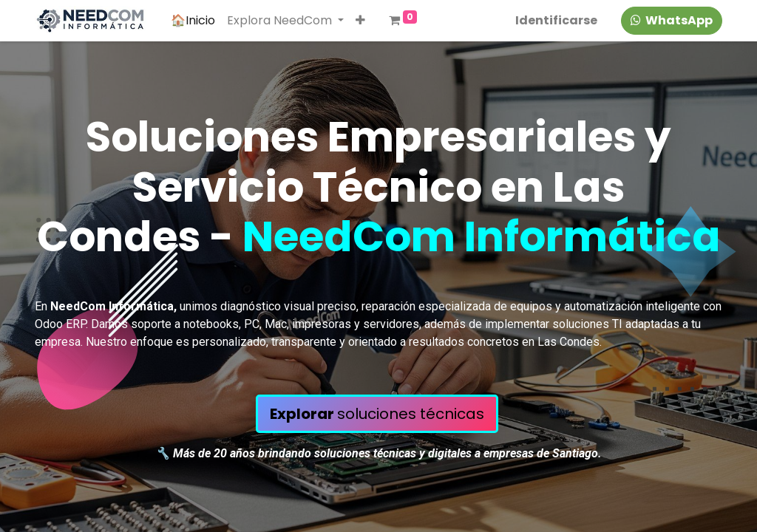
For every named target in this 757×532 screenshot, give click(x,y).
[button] (360, 21)
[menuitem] (193, 21)
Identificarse (556, 20)
